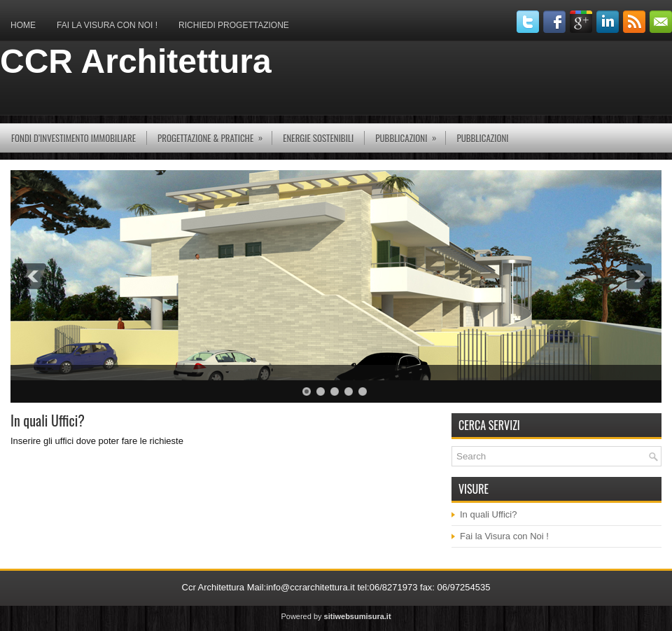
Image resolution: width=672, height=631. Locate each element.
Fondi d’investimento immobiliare (73, 138)
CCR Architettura (136, 61)
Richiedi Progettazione (234, 25)
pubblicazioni (410, 134)
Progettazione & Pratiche (215, 134)
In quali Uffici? (488, 514)
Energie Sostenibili (318, 138)
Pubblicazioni (482, 138)
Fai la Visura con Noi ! (107, 25)
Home (23, 25)
